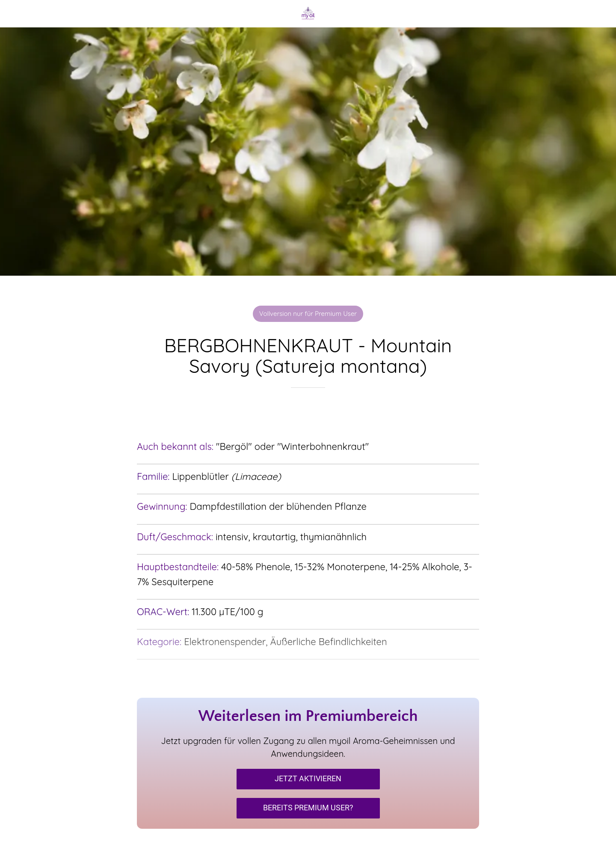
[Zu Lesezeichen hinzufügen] (308, 414)
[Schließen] (17, 14)
